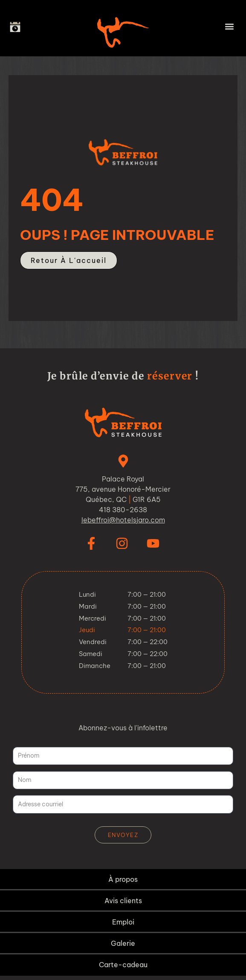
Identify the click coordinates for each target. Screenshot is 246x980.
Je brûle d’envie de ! (123, 376)
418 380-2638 (123, 510)
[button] (229, 26)
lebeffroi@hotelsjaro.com (123, 520)
